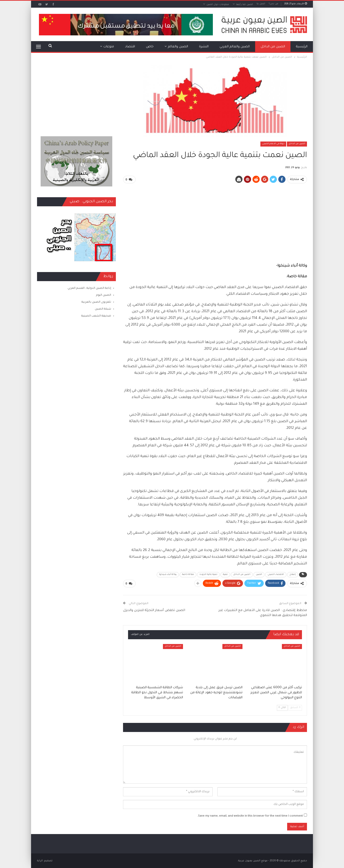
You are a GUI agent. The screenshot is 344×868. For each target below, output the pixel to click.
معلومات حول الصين (218, 5)
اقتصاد (130, 47)
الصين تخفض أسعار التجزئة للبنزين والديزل (154, 610)
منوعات (109, 47)
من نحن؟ (274, 4)
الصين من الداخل (273, 47)
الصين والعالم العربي (235, 47)
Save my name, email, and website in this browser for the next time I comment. (250, 816)
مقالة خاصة (188, 574)
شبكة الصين (103, 309)
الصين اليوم (104, 295)
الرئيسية (302, 47)
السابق (295, 707)
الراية (40, 861)
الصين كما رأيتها (245, 5)
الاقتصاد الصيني (276, 574)
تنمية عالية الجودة (208, 574)
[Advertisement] (215, 221)
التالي (282, 707)
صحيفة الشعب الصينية (96, 316)
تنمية (225, 574)
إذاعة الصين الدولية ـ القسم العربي (89, 288)
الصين (259, 574)
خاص (150, 47)
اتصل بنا (261, 4)
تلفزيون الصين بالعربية (96, 302)
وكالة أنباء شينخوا (168, 574)
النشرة (204, 47)
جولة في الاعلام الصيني (273, 144)
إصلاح (293, 574)
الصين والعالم (178, 47)
